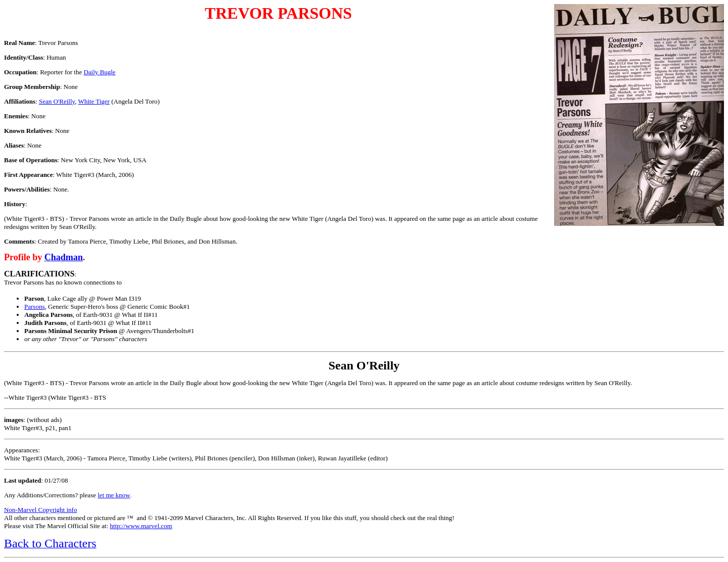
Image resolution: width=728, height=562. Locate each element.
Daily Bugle (99, 72)
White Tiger (94, 101)
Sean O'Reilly (57, 101)
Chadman (64, 257)
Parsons (34, 307)
